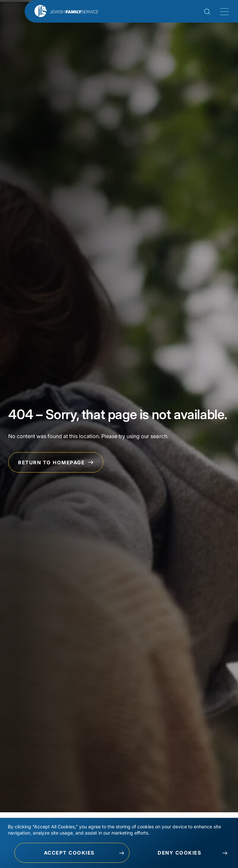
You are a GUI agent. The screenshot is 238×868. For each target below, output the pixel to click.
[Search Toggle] (207, 13)
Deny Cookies (179, 853)
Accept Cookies (69, 853)
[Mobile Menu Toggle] (223, 12)
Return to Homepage (56, 463)
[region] (119, 843)
